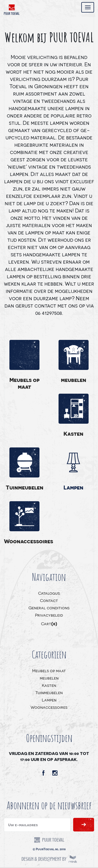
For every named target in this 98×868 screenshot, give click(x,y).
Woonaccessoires (25, 541)
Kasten (73, 433)
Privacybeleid (49, 615)
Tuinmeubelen (25, 487)
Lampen (73, 487)
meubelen (74, 380)
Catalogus (49, 593)
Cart (49, 624)
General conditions (49, 608)
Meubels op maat (24, 383)
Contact (49, 600)
